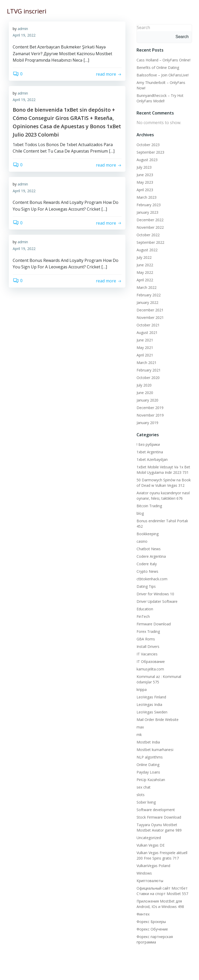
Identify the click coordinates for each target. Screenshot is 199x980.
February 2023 (148, 204)
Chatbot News (148, 548)
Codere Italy (146, 563)
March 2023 (146, 196)
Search (143, 27)
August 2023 (146, 159)
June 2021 (144, 339)
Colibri (159, 974)
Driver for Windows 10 (155, 593)
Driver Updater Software (156, 601)
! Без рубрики (147, 444)
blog (139, 513)
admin (23, 29)
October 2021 (147, 324)
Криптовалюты (149, 880)
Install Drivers (147, 646)
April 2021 (144, 354)
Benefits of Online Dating (157, 67)
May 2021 (144, 347)
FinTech (142, 616)
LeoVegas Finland (151, 696)
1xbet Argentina (149, 451)
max (139, 726)
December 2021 (149, 309)
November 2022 (149, 227)
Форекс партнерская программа (164, 936)
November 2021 (149, 317)
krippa (141, 689)
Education (144, 608)
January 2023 (147, 212)
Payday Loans (148, 771)
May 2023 (144, 181)
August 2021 (146, 332)
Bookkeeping (147, 533)
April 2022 (144, 279)
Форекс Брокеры (150, 921)
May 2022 (144, 272)
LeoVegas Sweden (151, 711)
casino (141, 541)
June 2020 (144, 392)
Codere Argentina (150, 556)
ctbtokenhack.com (151, 578)
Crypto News (147, 571)
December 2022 (149, 219)
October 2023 (147, 144)
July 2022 (143, 257)
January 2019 (147, 422)
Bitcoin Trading (148, 505)
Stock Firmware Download (158, 816)
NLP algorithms (149, 756)
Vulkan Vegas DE (150, 844)
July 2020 (143, 384)
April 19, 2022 (24, 36)
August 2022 (146, 249)
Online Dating (147, 764)
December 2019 (149, 407)
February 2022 (148, 294)
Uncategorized (148, 837)
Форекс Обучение (151, 928)
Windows (143, 872)
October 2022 (147, 234)
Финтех (142, 913)
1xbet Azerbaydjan (151, 459)
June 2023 (144, 174)
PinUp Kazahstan (150, 779)
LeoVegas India (149, 704)
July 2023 (143, 166)
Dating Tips (145, 586)
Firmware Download (153, 623)
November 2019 (149, 414)
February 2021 (148, 369)
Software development (155, 809)
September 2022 (150, 242)
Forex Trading (147, 631)
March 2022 (146, 287)
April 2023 (144, 189)
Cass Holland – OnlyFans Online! (163, 59)
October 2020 (147, 377)
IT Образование (150, 661)
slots (140, 794)
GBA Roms (145, 638)
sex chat (143, 786)
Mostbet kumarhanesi (154, 749)
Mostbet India (147, 741)
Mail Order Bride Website (157, 719)
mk (138, 734)
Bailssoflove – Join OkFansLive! (162, 74)
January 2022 (147, 302)
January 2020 (147, 399)
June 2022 (144, 264)
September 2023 (150, 151)
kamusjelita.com (150, 668)
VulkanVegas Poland (153, 865)
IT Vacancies (146, 653)
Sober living (145, 801)
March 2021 (146, 362)
